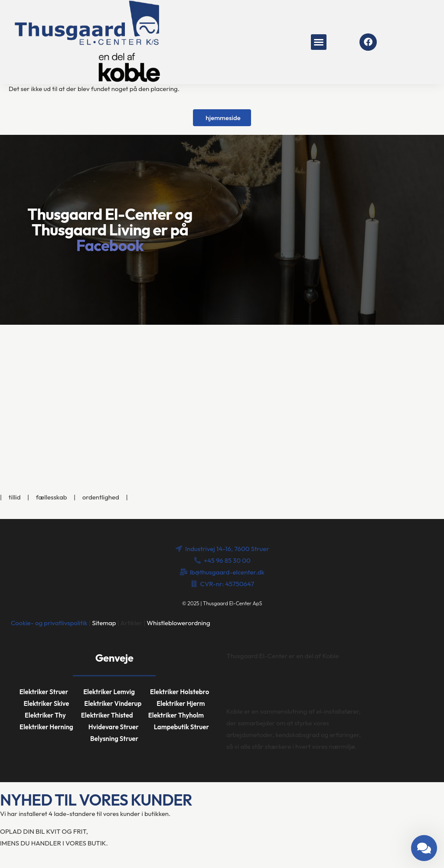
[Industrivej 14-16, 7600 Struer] (222, 390)
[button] (319, 42)
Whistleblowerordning (178, 623)
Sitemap (104, 623)
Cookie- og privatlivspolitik (49, 623)
